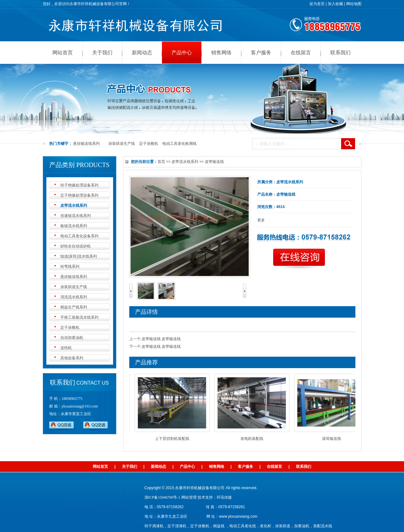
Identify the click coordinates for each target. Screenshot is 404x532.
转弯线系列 (70, 266)
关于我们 (102, 53)
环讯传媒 (224, 497)
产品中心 (182, 53)
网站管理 (189, 497)
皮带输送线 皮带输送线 (161, 339)
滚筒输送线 (333, 439)
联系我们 (340, 53)
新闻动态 (142, 53)
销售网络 (221, 53)
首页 (161, 162)
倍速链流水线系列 (76, 216)
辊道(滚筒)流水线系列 (79, 256)
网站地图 (354, 4)
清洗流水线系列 (74, 297)
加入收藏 (335, 4)
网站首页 (63, 53)
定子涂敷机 (149, 144)
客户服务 (261, 53)
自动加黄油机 (72, 338)
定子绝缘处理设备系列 (79, 195)
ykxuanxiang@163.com (80, 406)
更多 (261, 220)
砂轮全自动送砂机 (76, 246)
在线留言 (301, 53)
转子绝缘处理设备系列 (79, 185)
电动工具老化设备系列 (79, 236)
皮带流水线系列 (74, 205)
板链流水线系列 (74, 226)
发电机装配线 (253, 439)
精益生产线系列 (74, 307)
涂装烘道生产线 (122, 144)
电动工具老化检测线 (179, 144)
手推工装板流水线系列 (79, 317)
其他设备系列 (72, 358)
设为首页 (317, 4)
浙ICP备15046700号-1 (162, 497)
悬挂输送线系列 (86, 144)
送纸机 (66, 348)
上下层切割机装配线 (173, 439)
